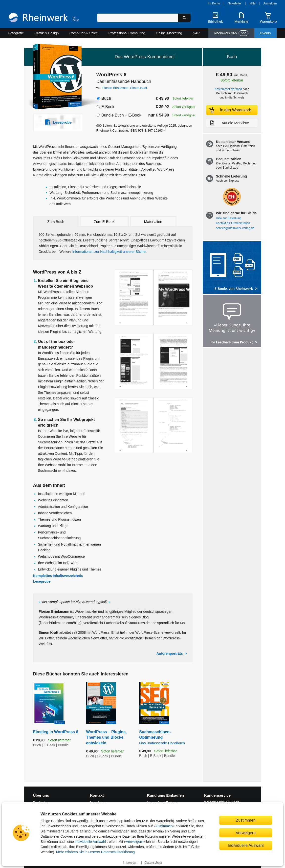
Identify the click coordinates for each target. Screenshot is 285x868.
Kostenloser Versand (228, 89)
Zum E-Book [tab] (104, 222)
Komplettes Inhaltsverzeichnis (58, 576)
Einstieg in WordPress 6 (56, 732)
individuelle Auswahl (90, 842)
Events (266, 33)
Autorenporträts (170, 653)
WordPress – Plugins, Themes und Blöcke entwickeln (106, 737)
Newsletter (235, 3)
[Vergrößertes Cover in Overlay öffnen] (55, 77)
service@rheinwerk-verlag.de (235, 228)
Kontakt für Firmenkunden (233, 223)
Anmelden (270, 3)
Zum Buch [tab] (56, 222)
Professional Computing (127, 33)
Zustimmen (164, 826)
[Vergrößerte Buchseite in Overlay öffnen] (153, 297)
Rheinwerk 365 (231, 33)
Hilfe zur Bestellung (229, 218)
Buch (106, 98)
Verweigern (134, 842)
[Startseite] (44, 18)
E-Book (108, 107)
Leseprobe (42, 581)
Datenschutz (153, 863)
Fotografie (16, 33)
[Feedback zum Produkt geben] (232, 322)
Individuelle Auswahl (246, 845)
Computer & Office (84, 33)
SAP (196, 33)
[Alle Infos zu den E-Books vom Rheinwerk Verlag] (232, 268)
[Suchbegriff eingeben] (138, 18)
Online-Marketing (169, 33)
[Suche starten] (184, 18)
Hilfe (253, 3)
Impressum (131, 863)
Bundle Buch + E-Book (121, 115)
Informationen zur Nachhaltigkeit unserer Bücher (109, 252)
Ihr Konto (214, 3)
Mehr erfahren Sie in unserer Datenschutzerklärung (95, 852)
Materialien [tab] (153, 222)
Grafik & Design (47, 33)
